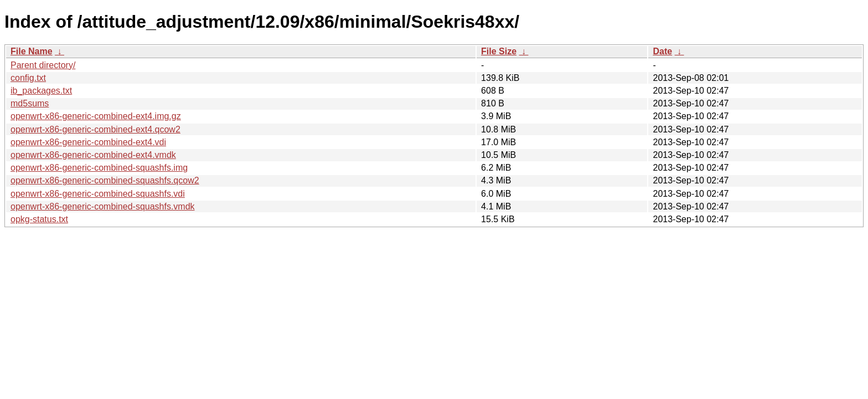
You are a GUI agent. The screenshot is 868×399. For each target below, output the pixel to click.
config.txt (28, 78)
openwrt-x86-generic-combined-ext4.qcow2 (95, 129)
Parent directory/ (43, 65)
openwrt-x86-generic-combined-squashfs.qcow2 (105, 180)
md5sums (30, 103)
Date (662, 51)
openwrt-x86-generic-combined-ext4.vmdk (93, 155)
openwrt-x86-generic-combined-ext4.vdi (88, 142)
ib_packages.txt (41, 91)
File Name (32, 51)
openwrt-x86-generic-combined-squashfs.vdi (98, 194)
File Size (499, 51)
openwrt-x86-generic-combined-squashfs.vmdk (103, 206)
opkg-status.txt (39, 219)
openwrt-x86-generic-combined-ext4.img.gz (96, 116)
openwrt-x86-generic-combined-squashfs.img (99, 168)
